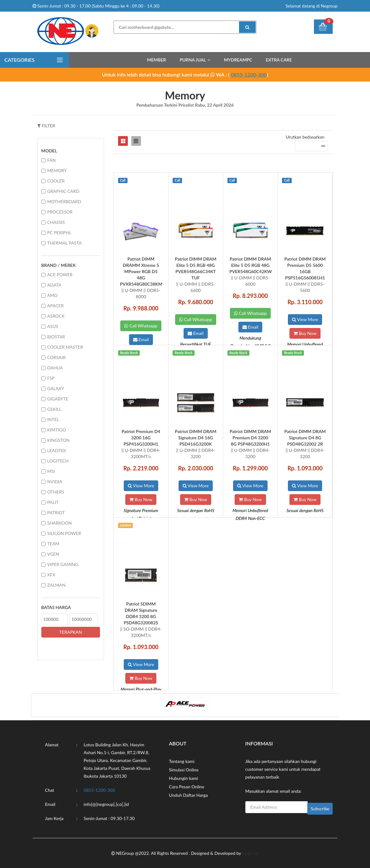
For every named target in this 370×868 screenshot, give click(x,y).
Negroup (251, 853)
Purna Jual (193, 60)
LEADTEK (57, 450)
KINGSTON (58, 440)
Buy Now (305, 333)
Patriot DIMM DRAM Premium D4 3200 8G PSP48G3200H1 (250, 438)
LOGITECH (58, 461)
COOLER (56, 181)
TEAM (53, 544)
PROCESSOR (60, 212)
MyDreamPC (238, 60)
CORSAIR (57, 357)
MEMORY (57, 170)
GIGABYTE (58, 399)
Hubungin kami (183, 778)
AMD (52, 295)
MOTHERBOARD (64, 201)
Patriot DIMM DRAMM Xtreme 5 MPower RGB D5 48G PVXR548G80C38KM (141, 271)
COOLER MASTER (65, 347)
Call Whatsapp (141, 326)
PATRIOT (56, 513)
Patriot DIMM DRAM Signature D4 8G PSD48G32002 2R (305, 438)
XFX (51, 575)
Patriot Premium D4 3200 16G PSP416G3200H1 (141, 438)
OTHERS (56, 492)
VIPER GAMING (63, 564)
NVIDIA (55, 482)
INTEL (53, 419)
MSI (51, 471)
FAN (52, 160)
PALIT (53, 502)
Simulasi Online (184, 770)
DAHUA (55, 368)
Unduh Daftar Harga (188, 795)
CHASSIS (56, 222)
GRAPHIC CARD (63, 191)
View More (305, 319)
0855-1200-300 (249, 74)
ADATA (54, 285)
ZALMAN (56, 585)
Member (156, 60)
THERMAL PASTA (65, 243)
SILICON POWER (64, 533)
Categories (19, 60)
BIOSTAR (56, 337)
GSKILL (54, 409)
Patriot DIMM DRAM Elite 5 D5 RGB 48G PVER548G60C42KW (250, 265)
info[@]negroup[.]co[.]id (106, 804)
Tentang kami (182, 761)
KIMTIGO (57, 430)
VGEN (53, 554)
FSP (51, 378)
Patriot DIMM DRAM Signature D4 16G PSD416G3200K (195, 438)
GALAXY (56, 388)
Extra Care (279, 60)
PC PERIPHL (59, 233)
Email (141, 339)
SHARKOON (60, 523)
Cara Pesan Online (186, 787)
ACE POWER (60, 275)
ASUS (53, 326)
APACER (56, 306)
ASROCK (56, 316)
